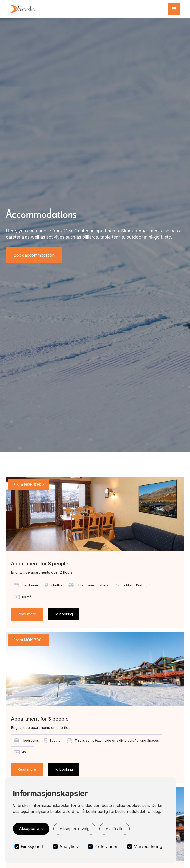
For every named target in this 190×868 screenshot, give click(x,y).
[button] (174, 9)
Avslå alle (115, 829)
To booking (63, 614)
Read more (27, 614)
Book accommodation (34, 255)
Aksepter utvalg (74, 829)
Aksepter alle (31, 828)
